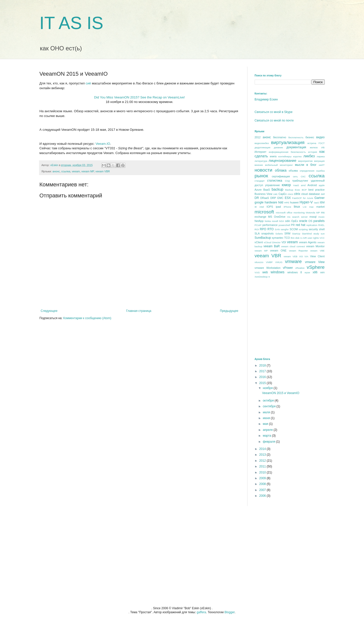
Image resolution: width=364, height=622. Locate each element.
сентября (270, 406)
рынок (261, 176)
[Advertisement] (292, 318)
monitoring (299, 213)
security (313, 229)
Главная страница (139, 311)
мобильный (271, 165)
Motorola (310, 213)
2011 (263, 466)
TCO (287, 238)
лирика (321, 156)
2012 (258, 137)
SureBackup (263, 238)
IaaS (316, 203)
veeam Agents (308, 242)
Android (312, 185)
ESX (288, 198)
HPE (287, 203)
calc (276, 194)
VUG (257, 272)
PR (293, 225)
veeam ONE (278, 251)
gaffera (201, 612)
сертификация (281, 176)
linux (297, 207)
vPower (288, 268)
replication (312, 225)
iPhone (287, 207)
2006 (263, 496)
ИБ (323, 147)
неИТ (322, 165)
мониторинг (286, 165)
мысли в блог (306, 165)
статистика (275, 181)
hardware (271, 202)
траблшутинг (300, 181)
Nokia (268, 221)
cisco (290, 194)
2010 (263, 472)
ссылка (66, 171)
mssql (313, 217)
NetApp (259, 221)
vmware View (315, 262)
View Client (317, 256)
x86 (315, 272)
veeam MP (88, 171)
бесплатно (279, 137)
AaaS (296, 185)
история (313, 152)
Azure (258, 190)
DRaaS (265, 198)
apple (322, 185)
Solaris (279, 234)
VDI (284, 242)
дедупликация (263, 147)
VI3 (301, 256)
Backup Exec (293, 190)
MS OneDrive (277, 217)
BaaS (267, 190)
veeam (76, 171)
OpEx (295, 221)
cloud (304, 194)
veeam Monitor (315, 246)
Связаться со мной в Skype (274, 112)
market (321, 207)
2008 (263, 484)
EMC (280, 198)
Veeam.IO (103, 144)
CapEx (282, 194)
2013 (263, 455)
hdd (281, 202)
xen (322, 272)
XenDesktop (261, 277)
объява (293, 171)
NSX (282, 221)
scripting (303, 229)
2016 (263, 377)
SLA (257, 233)
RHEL (321, 225)
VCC (322, 238)
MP (318, 213)
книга (273, 156)
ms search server (297, 217)
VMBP (269, 262)
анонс (56, 171)
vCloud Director (272, 242)
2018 (263, 365)
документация (296, 147)
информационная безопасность (287, 152)
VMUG (279, 262)
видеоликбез (262, 143)
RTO (271, 229)
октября (269, 401)
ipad (278, 207)
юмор (286, 185)
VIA (306, 256)
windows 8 (295, 272)
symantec (277, 238)
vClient (259, 242)
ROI (257, 229)
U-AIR (303, 238)
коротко (297, 156)
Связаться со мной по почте (274, 120)
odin (287, 221)
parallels (319, 221)
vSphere (316, 267)
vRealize (300, 268)
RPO (263, 229)
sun (323, 234)
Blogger (230, 612)
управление (272, 185)
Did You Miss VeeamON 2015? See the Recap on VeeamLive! (139, 97)
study (316, 234)
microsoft (264, 212)
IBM (322, 202)
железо (314, 147)
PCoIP (258, 225)
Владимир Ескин (266, 99)
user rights (313, 238)
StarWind (307, 234)
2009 (263, 478)
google (259, 202)
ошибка (320, 171)
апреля (268, 430)
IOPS (270, 207)
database (314, 194)
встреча (312, 143)
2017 (263, 371)
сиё (88, 83)
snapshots (268, 233)
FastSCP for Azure (303, 198)
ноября (268, 388)
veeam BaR (272, 246)
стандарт (260, 181)
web (265, 272)
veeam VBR (103, 171)
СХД (287, 181)
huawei (294, 202)
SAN (277, 229)
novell (275, 221)
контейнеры (285, 156)
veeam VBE (317, 251)
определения (307, 171)
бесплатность (296, 137)
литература (261, 161)
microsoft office (284, 213)
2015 (263, 383)
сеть (295, 176)
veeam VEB (291, 256)
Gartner (320, 198)
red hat (300, 225)
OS (310, 221)
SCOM (294, 229)
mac (311, 207)
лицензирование (283, 161)
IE (256, 207)
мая (266, 424)
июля (267, 412)
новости (264, 170)
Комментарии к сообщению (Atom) (87, 318)
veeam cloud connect (293, 246)
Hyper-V (306, 202)
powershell (284, 225)
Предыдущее (229, 311)
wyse (307, 272)
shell (322, 229)
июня (267, 418)
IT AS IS (72, 23)
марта (267, 436)
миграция (319, 161)
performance (270, 225)
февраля (269, 442)
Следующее (49, 311)
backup (277, 189)
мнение (259, 165)
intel (262, 207)
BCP (304, 190)
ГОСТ (322, 143)
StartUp (296, 234)
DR (257, 198)
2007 (263, 490)
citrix (297, 194)
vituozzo (259, 262)
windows (278, 272)
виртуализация (288, 142)
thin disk (295, 238)
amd (303, 185)
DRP (273, 198)
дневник (278, 147)
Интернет (261, 152)
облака (281, 170)
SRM (287, 233)
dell (323, 194)
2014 (263, 449)
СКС (303, 176)
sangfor (285, 229)
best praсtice (317, 190)
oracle (303, 221)
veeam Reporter (298, 251)
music (321, 217)
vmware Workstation (268, 268)
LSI (305, 207)
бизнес (310, 137)
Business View (264, 194)
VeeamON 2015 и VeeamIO (281, 393)
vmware (293, 261)
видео (320, 137)
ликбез (309, 156)
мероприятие (305, 161)
